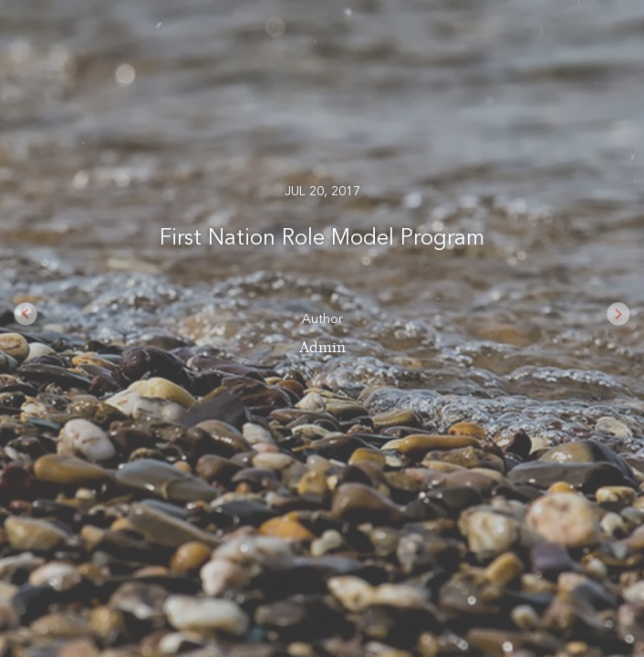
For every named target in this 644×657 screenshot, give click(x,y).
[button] (32, 328)
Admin (322, 347)
